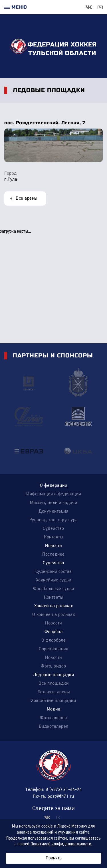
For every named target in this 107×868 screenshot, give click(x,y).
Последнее (53, 554)
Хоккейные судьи (54, 580)
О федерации (54, 486)
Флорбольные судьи (54, 589)
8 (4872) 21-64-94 (64, 790)
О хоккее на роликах (54, 615)
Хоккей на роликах (54, 606)
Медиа (54, 709)
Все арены (27, 198)
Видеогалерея (54, 727)
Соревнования (53, 649)
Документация (53, 511)
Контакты (53, 537)
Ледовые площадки (53, 675)
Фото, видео (53, 666)
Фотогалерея (53, 718)
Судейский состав (54, 572)
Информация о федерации (53, 494)
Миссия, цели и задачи (54, 503)
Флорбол (54, 632)
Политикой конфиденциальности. (61, 844)
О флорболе (53, 641)
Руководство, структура (54, 520)
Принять (53, 858)
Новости (53, 546)
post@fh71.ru (61, 797)
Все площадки (53, 684)
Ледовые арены (54, 692)
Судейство (53, 529)
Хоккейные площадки (53, 701)
